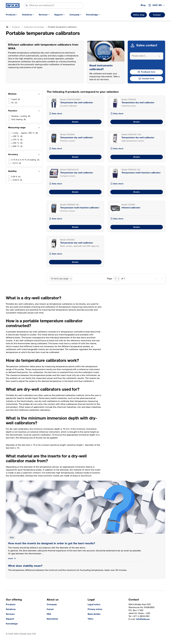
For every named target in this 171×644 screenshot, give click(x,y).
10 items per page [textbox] (60, 279)
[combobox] (147, 56)
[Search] (54, 5)
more (12, 558)
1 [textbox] (115, 279)
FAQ (12, 538)
